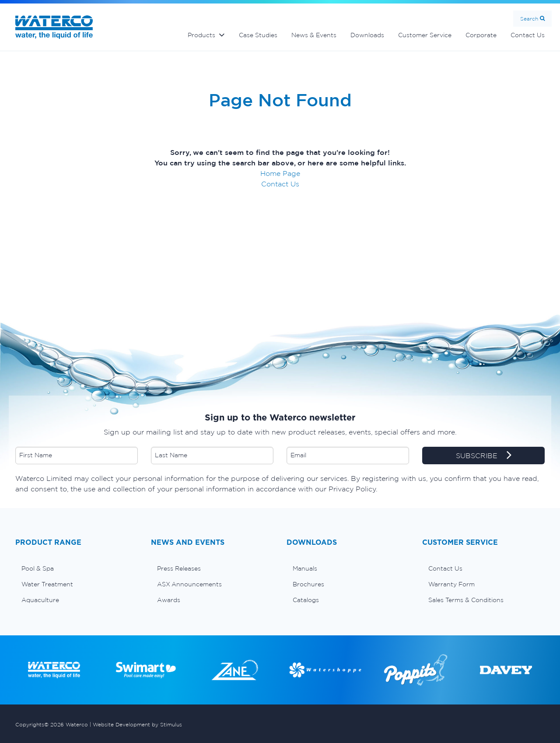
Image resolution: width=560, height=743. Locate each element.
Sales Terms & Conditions (466, 600)
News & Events (314, 35)
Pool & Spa (38, 568)
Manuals (305, 568)
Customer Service (425, 35)
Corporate (481, 35)
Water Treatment (47, 584)
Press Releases (179, 568)
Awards (169, 600)
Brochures (308, 584)
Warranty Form (451, 584)
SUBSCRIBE (484, 456)
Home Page (280, 173)
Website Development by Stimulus (137, 724)
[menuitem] (77, 568)
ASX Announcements (189, 584)
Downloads (367, 35)
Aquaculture (40, 600)
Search (529, 19)
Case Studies (258, 35)
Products (201, 35)
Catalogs (306, 600)
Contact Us (528, 35)
